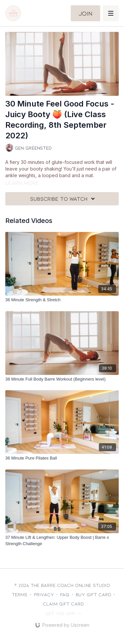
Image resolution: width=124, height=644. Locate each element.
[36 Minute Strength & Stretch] (62, 300)
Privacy (44, 594)
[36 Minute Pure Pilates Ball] (62, 458)
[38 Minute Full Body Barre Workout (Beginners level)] (62, 379)
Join (85, 13)
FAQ (65, 594)
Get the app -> (63, 613)
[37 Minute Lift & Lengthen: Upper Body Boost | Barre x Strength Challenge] (62, 541)
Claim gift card (63, 604)
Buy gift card (93, 594)
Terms (20, 594)
